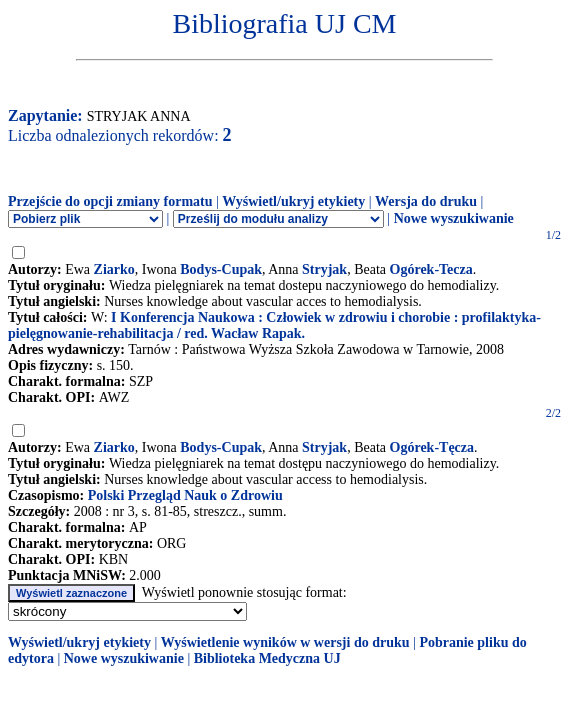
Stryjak (324, 269)
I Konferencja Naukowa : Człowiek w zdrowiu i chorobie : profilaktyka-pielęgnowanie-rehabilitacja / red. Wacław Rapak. (274, 325)
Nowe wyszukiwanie (454, 218)
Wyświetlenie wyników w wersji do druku (285, 642)
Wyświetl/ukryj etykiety (293, 201)
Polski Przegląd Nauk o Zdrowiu (185, 495)
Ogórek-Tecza (431, 269)
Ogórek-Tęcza (432, 447)
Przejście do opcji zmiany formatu (110, 201)
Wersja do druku (426, 201)
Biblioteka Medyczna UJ (267, 658)
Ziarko (114, 269)
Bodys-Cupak (221, 269)
